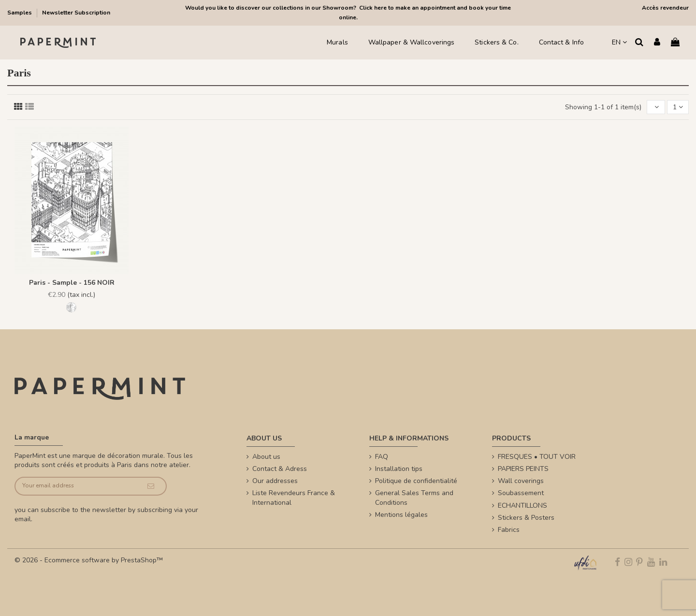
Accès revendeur (665, 8)
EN (619, 42)
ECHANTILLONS (522, 506)
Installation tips (399, 469)
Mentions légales (401, 515)
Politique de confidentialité (416, 481)
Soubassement (521, 493)
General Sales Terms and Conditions (414, 498)
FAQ (382, 457)
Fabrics (509, 530)
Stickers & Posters (526, 518)
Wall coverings (521, 481)
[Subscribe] (151, 486)
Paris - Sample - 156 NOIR (72, 283)
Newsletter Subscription (76, 13)
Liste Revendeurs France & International (294, 498)
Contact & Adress (280, 469)
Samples (20, 13)
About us (266, 457)
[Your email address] (76, 486)
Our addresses (275, 481)
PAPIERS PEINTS (523, 469)
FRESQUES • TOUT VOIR (537, 457)
